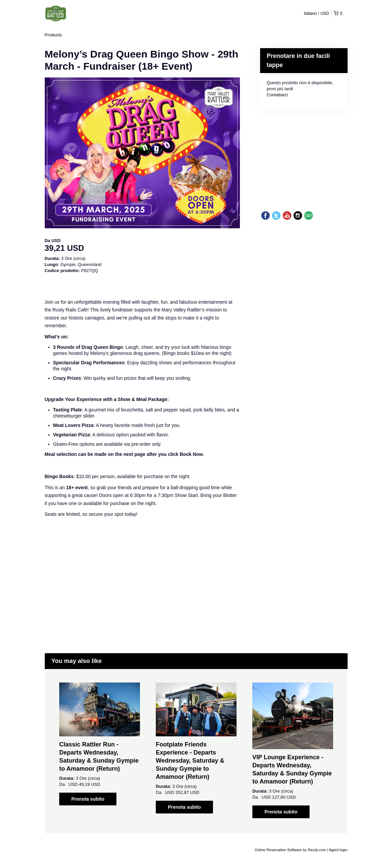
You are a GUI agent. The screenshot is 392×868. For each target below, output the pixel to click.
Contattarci (277, 95)
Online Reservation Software (278, 850)
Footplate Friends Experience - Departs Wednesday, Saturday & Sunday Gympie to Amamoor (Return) (190, 761)
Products (53, 35)
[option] (100, 744)
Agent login (338, 850)
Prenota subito (88, 799)
